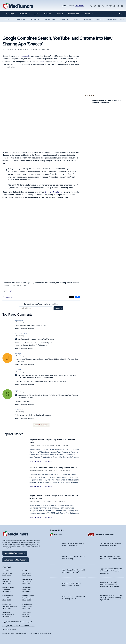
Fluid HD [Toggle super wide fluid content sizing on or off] (35, 633)
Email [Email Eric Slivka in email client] (24, 574)
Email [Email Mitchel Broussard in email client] (4, 591)
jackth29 (18, 370)
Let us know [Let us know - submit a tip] (80, 6)
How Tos (48, 14)
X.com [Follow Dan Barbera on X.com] (9, 607)
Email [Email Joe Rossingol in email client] (24, 583)
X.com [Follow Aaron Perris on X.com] (29, 616)
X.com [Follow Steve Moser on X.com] (9, 616)
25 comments (47, 517)
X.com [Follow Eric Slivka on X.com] (29, 574)
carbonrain (19, 410)
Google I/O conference (54, 192)
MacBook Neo (50, 19)
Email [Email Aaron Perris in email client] (24, 616)
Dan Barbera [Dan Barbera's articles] (6, 603)
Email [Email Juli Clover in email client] (4, 583)
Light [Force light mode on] (44, 633)
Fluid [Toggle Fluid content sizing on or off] (29, 633)
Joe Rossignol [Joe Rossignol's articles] (27, 578)
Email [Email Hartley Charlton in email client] (4, 599)
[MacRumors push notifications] (114, 6)
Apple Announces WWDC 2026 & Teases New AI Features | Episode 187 (111, 570)
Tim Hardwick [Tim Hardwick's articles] (27, 587)
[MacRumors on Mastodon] (107, 6)
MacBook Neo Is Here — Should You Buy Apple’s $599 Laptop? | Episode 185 (112, 597)
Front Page (9, 14)
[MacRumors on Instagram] (95, 6)
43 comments (47, 489)
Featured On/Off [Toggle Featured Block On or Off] (8, 633)
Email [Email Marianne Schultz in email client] (24, 599)
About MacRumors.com (15, 552)
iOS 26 (99, 19)
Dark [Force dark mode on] (48, 633)
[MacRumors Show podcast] (91, 6)
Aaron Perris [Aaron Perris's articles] (27, 612)
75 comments (47, 461)
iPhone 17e (64, 19)
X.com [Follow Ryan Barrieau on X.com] (29, 607)
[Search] (121, 14)
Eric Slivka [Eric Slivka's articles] (26, 570)
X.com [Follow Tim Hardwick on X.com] (29, 591)
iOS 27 (7, 19)
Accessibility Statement (9, 629)
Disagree (31, 328)
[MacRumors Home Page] (18, 6)
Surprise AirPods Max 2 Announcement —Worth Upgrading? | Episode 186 (110, 584)
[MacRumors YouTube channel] (110, 6)
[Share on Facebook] (77, 297)
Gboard (41, 62)
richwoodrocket (21, 334)
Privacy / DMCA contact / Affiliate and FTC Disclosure (18, 626)
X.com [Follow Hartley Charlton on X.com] (9, 599)
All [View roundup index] (122, 19)
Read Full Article (35, 461)
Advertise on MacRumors (16, 559)
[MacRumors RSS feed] (118, 6)
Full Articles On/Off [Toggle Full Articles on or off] (21, 633)
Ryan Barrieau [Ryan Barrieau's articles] (27, 603)
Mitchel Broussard (43, 49)
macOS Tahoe (111, 19)
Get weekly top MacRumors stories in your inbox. (41, 304)
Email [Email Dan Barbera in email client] (4, 607)
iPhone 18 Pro (20, 19)
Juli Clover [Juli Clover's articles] (6, 578)
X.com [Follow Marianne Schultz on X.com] (29, 599)
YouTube (58, 534)
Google (9, 291)
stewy (17, 390)
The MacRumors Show (105, 534)
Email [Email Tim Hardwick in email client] (24, 591)
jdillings (18, 354)
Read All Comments (41, 425)
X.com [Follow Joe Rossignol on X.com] (29, 583)
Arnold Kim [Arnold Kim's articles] (6, 570)
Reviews (59, 14)
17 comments (7, 297)
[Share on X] (72, 297)
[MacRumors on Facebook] (99, 6)
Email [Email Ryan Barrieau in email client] (24, 607)
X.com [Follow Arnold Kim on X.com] (9, 574)
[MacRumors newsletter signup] (122, 6)
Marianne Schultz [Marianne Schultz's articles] (28, 595)
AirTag (76, 19)
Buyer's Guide (73, 14)
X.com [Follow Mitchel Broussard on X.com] (9, 591)
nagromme (19, 320)
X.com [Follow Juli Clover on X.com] (9, 583)
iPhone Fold (35, 19)
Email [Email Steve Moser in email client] (4, 616)
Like (26, 328)
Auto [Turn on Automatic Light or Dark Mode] (41, 633)
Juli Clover (62, 501)
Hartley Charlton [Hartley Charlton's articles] (8, 595)
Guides (37, 14)
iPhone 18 (87, 19)
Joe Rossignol (63, 445)
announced (24, 56)
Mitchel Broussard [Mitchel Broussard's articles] (8, 587)
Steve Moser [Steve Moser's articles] (6, 612)
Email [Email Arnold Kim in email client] (4, 574)
